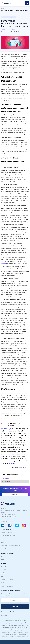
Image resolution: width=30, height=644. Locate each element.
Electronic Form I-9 (6, 532)
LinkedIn (11, 463)
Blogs (2, 576)
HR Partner (4, 570)
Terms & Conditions (17, 642)
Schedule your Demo (7, 586)
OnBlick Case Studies (7, 580)
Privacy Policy (27, 642)
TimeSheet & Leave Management (10, 546)
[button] (27, 3)
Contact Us (4, 615)
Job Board (4, 560)
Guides (3, 583)
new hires (4, 264)
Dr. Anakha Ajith (6, 429)
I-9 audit (3, 566)
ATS (2, 557)
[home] (6, 3)
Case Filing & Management (8, 536)
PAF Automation (6, 539)
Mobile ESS (4, 549)
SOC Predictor (5, 542)
